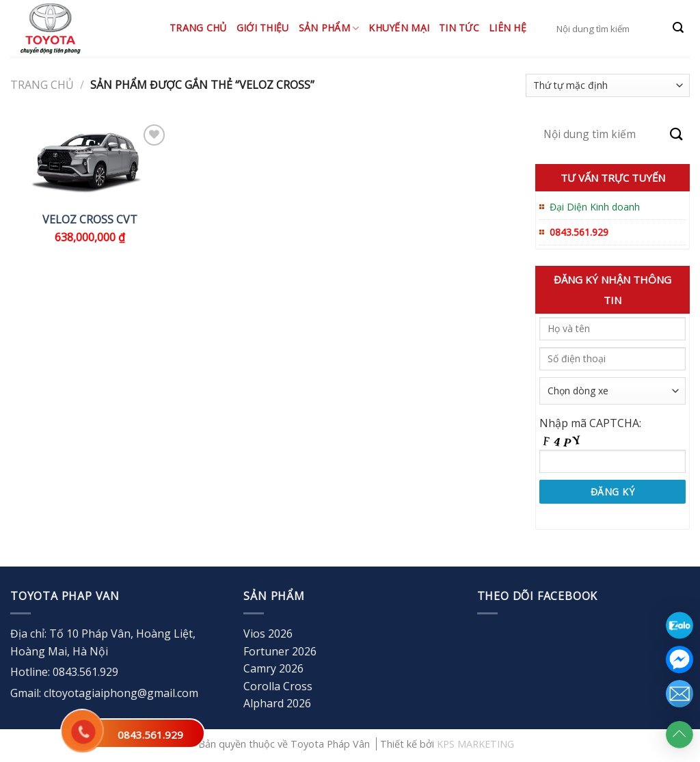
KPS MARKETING (475, 744)
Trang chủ (198, 28)
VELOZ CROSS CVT (90, 220)
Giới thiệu (263, 28)
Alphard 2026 (277, 703)
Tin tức (459, 28)
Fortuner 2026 (280, 651)
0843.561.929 (150, 735)
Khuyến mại (399, 28)
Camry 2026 (273, 668)
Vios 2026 (268, 634)
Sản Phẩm (329, 28)
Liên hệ (508, 28)
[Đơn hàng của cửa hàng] (608, 85)
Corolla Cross (278, 686)
